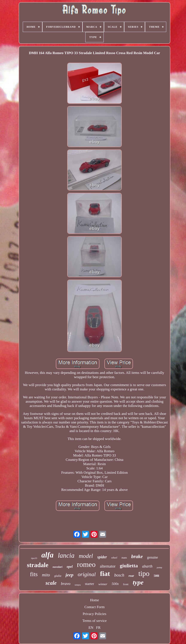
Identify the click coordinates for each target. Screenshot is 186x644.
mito (46, 575)
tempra (78, 585)
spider (102, 557)
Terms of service (94, 621)
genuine (153, 557)
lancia (66, 555)
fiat (105, 574)
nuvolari (58, 567)
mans (124, 558)
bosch (119, 575)
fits (34, 574)
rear (131, 576)
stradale (38, 565)
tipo (144, 574)
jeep (69, 575)
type (138, 582)
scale (51, 583)
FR (98, 628)
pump (159, 567)
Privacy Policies (95, 614)
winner (103, 584)
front (126, 584)
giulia (58, 576)
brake (137, 556)
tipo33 (34, 558)
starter (90, 584)
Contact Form (95, 607)
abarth (147, 566)
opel (70, 567)
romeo (86, 564)
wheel (114, 558)
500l (156, 576)
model (86, 556)
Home (95, 600)
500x (115, 584)
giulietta (129, 566)
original (87, 574)
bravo (66, 584)
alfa (47, 555)
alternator (108, 566)
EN (91, 628)
